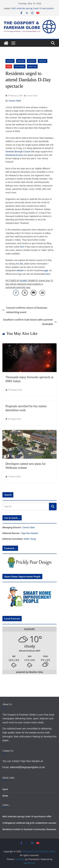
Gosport (32, 61)
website (20, 270)
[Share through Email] (42, 293)
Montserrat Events (14, 155)
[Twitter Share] (25, 293)
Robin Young (30, 539)
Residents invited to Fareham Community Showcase (29, 829)
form (22, 247)
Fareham (21, 61)
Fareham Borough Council (18, 152)
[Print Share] (34, 293)
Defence (10, 61)
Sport (5, 789)
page (46, 270)
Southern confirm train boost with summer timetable (30, 322)
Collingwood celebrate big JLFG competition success (29, 823)
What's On (32, 66)
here (48, 274)
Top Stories (20, 66)
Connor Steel (32, 96)
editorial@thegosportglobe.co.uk (27, 767)
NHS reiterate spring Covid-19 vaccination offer (27, 816)
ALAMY (24, 281)
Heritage (43, 61)
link (21, 264)
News (9, 66)
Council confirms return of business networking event (25, 310)
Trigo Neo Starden (29, 533)
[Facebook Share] (16, 293)
